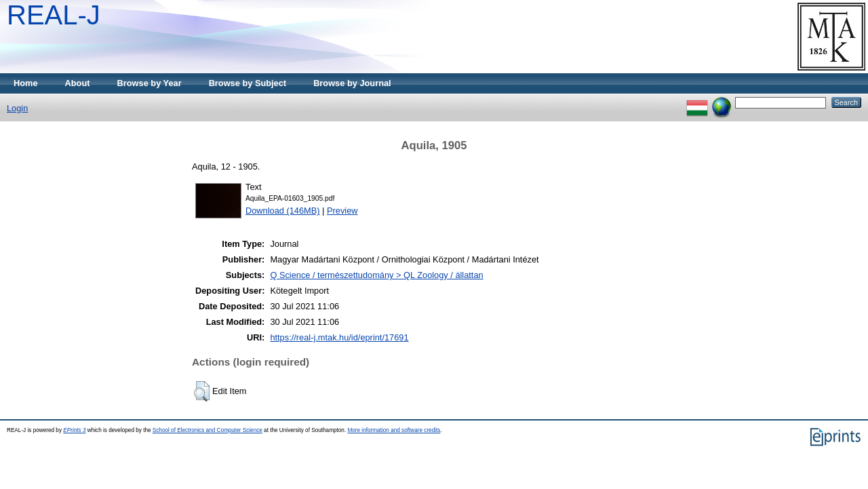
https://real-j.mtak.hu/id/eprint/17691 (339, 337)
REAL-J (54, 15)
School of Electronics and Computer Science (208, 430)
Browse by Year (150, 83)
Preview (342, 211)
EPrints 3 (74, 430)
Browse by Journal (352, 83)
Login (17, 108)
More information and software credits (394, 430)
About (78, 83)
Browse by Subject (248, 83)
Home (26, 83)
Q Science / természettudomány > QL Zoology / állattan (376, 275)
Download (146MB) (283, 211)
